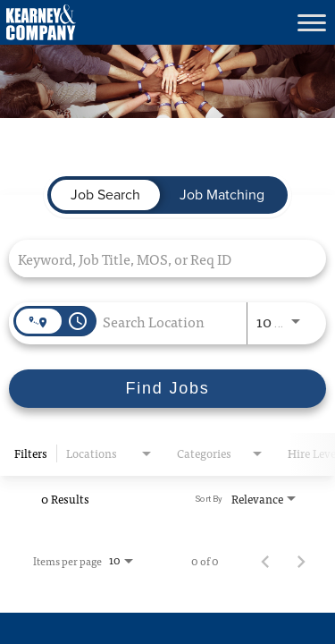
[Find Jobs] (167, 389)
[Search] (167, 389)
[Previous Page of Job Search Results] (265, 561)
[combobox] (159, 258)
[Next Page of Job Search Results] (301, 561)
